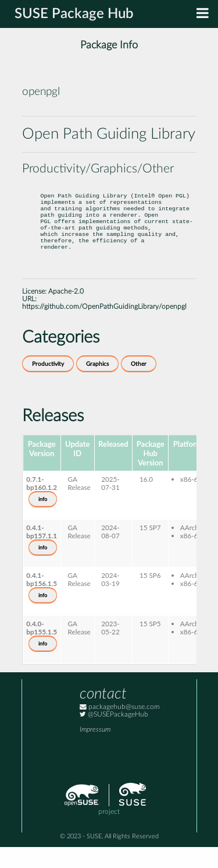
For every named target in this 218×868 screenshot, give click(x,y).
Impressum (95, 751)
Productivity (48, 385)
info (43, 520)
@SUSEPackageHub (114, 735)
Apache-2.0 (66, 313)
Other (139, 385)
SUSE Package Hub (74, 14)
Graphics (97, 385)
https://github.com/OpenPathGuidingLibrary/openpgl (104, 328)
